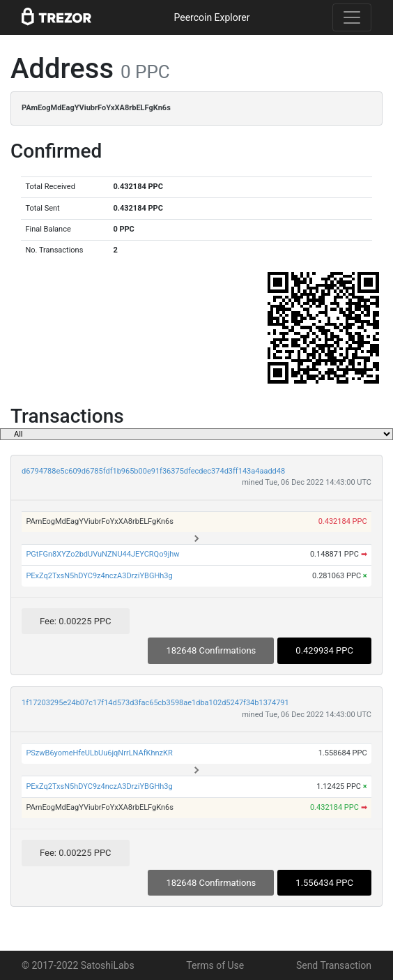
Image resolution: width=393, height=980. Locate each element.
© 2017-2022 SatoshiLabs (78, 965)
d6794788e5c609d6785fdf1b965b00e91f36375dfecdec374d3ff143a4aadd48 (153, 471)
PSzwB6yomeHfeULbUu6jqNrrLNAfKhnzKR (99, 753)
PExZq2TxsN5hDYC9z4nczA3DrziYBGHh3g (99, 576)
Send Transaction (334, 965)
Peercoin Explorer (211, 17)
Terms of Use (215, 965)
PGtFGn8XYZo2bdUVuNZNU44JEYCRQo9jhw (102, 554)
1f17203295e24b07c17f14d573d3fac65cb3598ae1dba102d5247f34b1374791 (155, 703)
